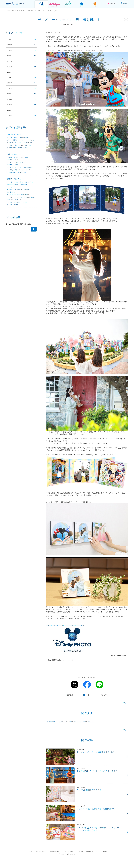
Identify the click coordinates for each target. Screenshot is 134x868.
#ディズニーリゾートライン (15, 200)
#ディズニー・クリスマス (14, 145)
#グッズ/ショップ (65, 722)
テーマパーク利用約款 (68, 863)
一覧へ (88, 695)
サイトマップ (22, 863)
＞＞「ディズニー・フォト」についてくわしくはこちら (65, 625)
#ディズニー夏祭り (12, 140)
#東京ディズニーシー (94, 722)
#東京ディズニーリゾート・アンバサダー (19, 193)
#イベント (10, 137)
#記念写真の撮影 (52, 722)
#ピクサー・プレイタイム (22, 160)
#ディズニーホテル (12, 203)
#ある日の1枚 (25, 187)
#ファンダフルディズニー (14, 205)
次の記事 (104, 695)
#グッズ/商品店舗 (12, 150)
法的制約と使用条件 (52, 863)
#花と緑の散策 (11, 195)
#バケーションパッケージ (28, 203)
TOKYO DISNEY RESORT (18, 4)
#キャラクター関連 (12, 148)
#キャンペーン (31, 185)
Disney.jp (113, 863)
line (99, 685)
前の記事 (70, 695)
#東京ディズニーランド (79, 722)
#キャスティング (12, 190)
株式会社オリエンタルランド (98, 863)
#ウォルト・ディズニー (14, 208)
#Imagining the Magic (13, 187)
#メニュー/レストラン (26, 148)
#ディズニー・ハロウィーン (15, 143)
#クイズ (26, 205)
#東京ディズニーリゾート (15, 182)
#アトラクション (24, 150)
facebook (87, 685)
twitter (75, 685)
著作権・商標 (82, 863)
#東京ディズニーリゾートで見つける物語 (19, 198)
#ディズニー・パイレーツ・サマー (17, 165)
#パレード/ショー (29, 145)
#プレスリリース (20, 185)
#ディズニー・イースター (22, 137)
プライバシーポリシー (36, 863)
